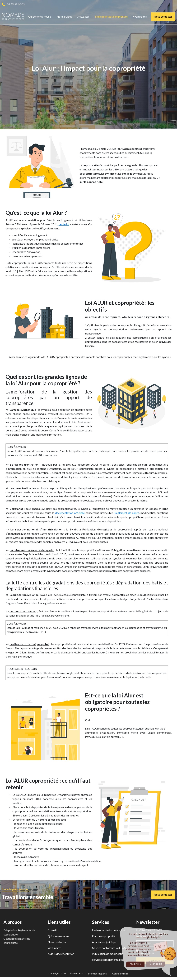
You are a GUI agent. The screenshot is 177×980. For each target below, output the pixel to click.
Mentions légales (98, 975)
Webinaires (140, 16)
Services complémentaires (107, 961)
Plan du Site (77, 975)
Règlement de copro (127, 514)
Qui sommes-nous (58, 937)
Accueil (52, 932)
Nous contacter (163, 16)
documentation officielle (70, 514)
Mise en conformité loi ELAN (109, 949)
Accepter (135, 964)
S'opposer (156, 964)
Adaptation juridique (104, 943)
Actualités (83, 16)
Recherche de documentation (109, 932)
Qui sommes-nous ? (40, 16)
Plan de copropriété (104, 937)
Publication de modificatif (107, 955)
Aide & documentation (61, 955)
